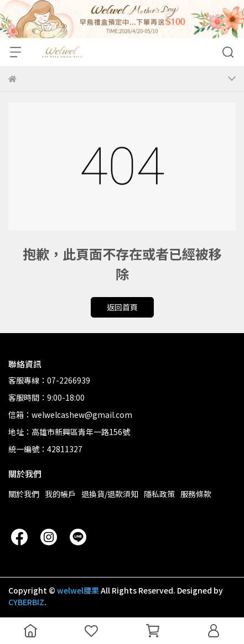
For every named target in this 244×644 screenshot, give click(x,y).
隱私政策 (159, 494)
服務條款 (196, 494)
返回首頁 (122, 307)
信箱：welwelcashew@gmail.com (70, 415)
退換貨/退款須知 (110, 494)
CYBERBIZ (26, 602)
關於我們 (24, 494)
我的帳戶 (60, 494)
